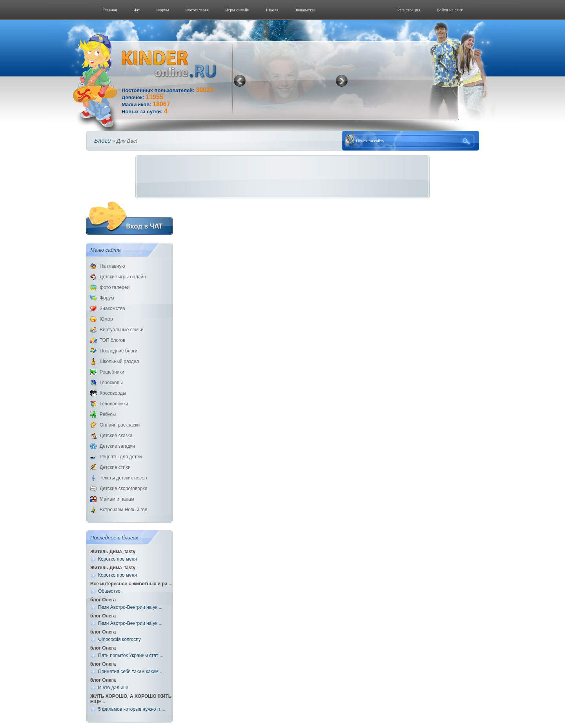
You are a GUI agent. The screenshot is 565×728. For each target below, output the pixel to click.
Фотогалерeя (197, 10)
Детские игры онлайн (123, 277)
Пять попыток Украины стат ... (131, 655)
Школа (272, 10)
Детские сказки (116, 436)
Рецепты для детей (121, 457)
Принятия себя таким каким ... (131, 672)
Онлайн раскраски (120, 425)
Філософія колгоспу (119, 639)
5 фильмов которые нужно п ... (132, 709)
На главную (112, 266)
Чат (137, 10)
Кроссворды (113, 393)
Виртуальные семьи (122, 330)
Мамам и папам (117, 499)
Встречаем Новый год (124, 510)
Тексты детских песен (123, 478)
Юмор (106, 319)
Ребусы (108, 414)
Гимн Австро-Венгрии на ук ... (130, 607)
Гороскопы (111, 383)
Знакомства (305, 10)
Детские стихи (115, 467)
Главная (110, 10)
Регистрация (408, 10)
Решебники (112, 372)
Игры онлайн (237, 10)
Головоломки (114, 404)
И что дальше (113, 688)
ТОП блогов (112, 340)
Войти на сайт (450, 10)
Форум (163, 10)
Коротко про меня (118, 559)
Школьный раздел (119, 361)
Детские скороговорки (123, 488)
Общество (109, 591)
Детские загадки (117, 446)
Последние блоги (118, 351)
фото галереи (115, 287)
